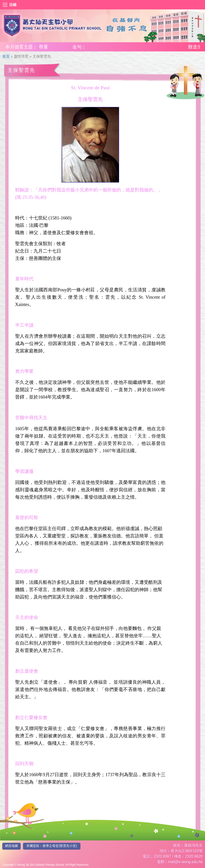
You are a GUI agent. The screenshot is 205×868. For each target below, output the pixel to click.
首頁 (6, 56)
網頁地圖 (11, 846)
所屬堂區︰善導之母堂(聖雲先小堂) (52, 846)
